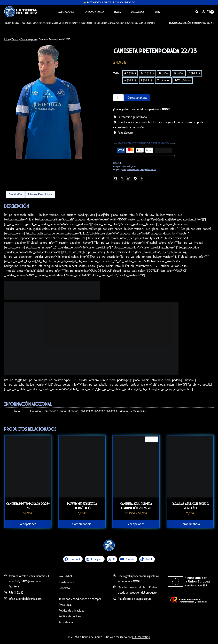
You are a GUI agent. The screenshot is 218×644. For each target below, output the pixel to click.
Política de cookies (70, 616)
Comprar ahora (137, 98)
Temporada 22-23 (148, 170)
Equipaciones (66, 12)
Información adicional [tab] (40, 194)
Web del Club (67, 576)
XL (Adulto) (163, 80)
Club (158, 12)
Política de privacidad (72, 611)
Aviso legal (65, 605)
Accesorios (138, 12)
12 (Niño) (164, 73)
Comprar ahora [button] (82, 524)
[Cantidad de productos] (119, 98)
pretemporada (133, 170)
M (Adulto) (130, 80)
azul (124, 170)
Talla (116, 73)
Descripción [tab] (15, 194)
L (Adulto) (147, 80)
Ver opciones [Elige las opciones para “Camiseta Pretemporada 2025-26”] (28, 524)
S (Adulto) (194, 73)
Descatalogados (129, 166)
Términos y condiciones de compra (80, 599)
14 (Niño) (179, 73)
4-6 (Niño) (130, 73)
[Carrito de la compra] (210, 12)
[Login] (203, 12)
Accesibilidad (67, 622)
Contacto (64, 588)
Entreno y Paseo (94, 12)
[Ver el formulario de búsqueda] (197, 12)
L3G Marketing (141, 637)
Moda (118, 12)
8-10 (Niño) (147, 73)
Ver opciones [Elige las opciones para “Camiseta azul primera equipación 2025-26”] (136, 524)
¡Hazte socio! (67, 582)
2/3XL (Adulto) (183, 80)
